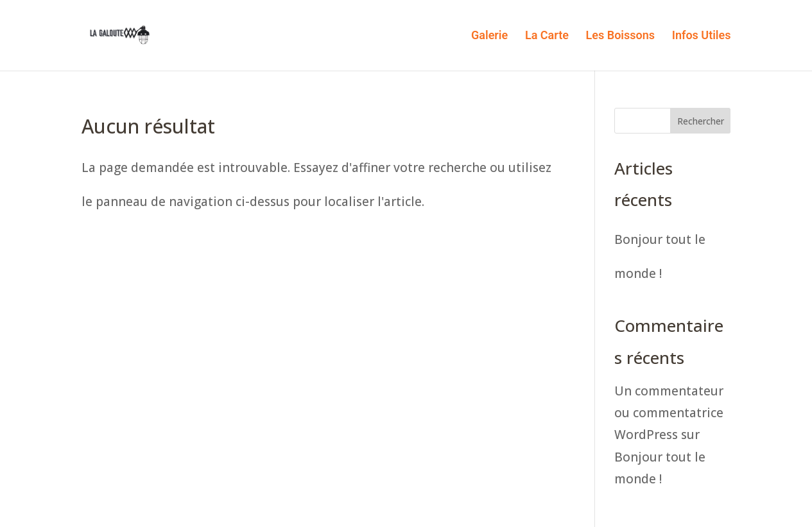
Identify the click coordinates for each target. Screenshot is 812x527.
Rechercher (701, 121)
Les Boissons (620, 36)
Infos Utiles (702, 36)
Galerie (489, 36)
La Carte (547, 36)
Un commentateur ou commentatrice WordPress (669, 413)
